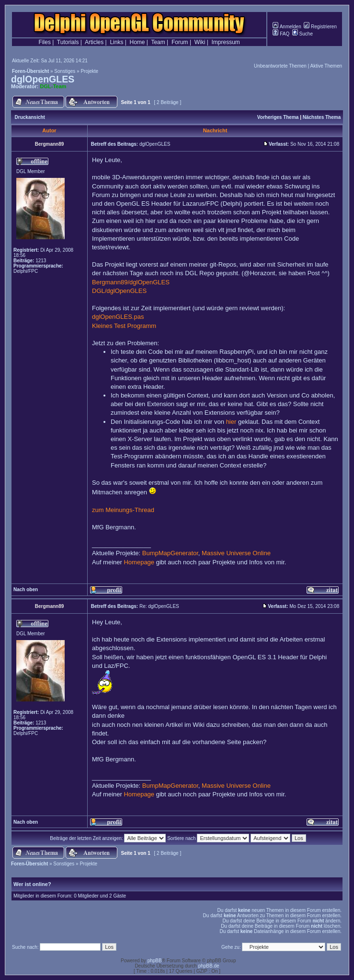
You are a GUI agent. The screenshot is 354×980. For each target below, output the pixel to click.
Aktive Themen (326, 66)
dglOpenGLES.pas (118, 317)
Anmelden (287, 27)
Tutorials (68, 42)
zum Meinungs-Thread (123, 510)
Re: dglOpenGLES (159, 606)
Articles (94, 42)
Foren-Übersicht (30, 71)
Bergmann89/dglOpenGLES (131, 282)
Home (137, 42)
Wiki (200, 42)
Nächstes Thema (322, 117)
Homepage (139, 562)
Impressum (226, 42)
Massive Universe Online (236, 553)
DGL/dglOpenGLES (119, 291)
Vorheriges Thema (278, 117)
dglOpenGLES (43, 79)
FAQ (281, 34)
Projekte (89, 71)
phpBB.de (209, 966)
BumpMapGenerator (170, 553)
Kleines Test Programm (124, 326)
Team (158, 42)
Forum (180, 42)
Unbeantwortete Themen (280, 66)
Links (116, 42)
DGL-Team (53, 86)
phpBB (155, 961)
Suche (303, 34)
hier (231, 422)
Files (45, 42)
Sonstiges (65, 71)
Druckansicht (30, 117)
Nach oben (26, 589)
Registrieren (320, 27)
